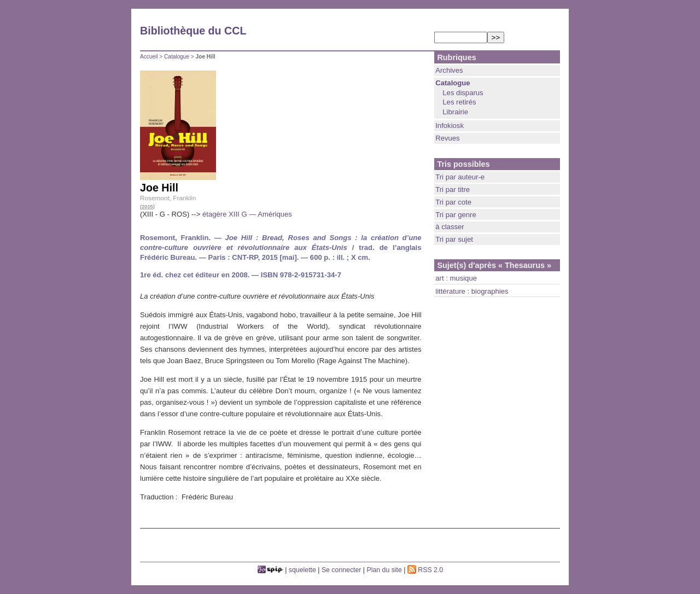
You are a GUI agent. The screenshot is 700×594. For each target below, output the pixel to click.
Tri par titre (453, 190)
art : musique (456, 278)
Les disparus (463, 93)
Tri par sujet (454, 239)
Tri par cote (453, 202)
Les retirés (459, 102)
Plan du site (384, 570)
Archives (449, 70)
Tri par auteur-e (460, 177)
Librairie (455, 112)
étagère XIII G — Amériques (247, 214)
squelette (302, 570)
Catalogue (177, 57)
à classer (450, 227)
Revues (447, 138)
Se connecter (342, 570)
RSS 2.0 (425, 570)
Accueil (149, 57)
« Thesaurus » (525, 265)
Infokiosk (450, 126)
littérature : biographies (472, 291)
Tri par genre (456, 215)
